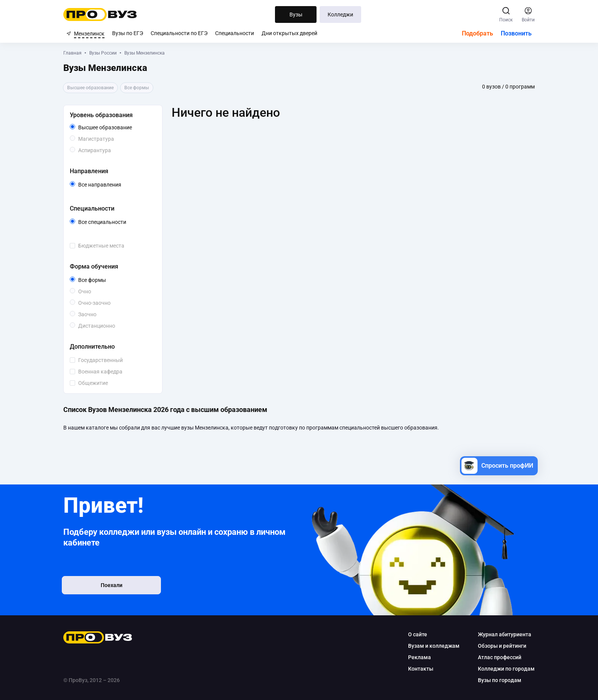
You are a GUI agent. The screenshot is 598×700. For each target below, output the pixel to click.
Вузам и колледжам (431, 646)
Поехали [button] (116, 586)
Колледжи (340, 14)
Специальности (235, 33)
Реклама (416, 657)
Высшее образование (119, 127)
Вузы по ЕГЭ (128, 33)
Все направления (119, 185)
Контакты (418, 669)
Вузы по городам (497, 680)
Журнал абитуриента (502, 634)
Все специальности (119, 222)
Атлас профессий (497, 657)
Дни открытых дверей (289, 33)
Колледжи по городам (503, 669)
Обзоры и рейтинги (499, 646)
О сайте (415, 634)
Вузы (296, 14)
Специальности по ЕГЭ (179, 33)
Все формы (104, 280)
